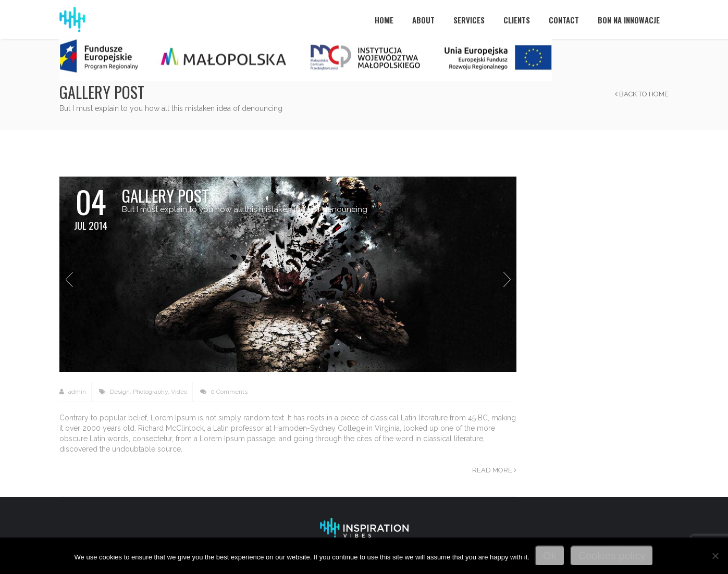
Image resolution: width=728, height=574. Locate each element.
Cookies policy (612, 556)
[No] (715, 556)
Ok (550, 556)
